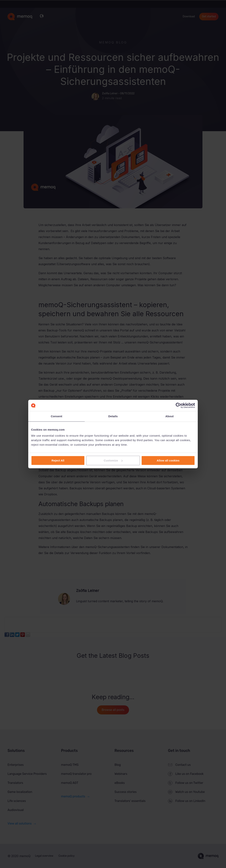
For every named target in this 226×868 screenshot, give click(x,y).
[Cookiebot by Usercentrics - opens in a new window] (178, 405)
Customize (113, 460)
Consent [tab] (57, 416)
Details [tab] (113, 416)
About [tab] (169, 416)
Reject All (58, 460)
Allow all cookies (168, 460)
